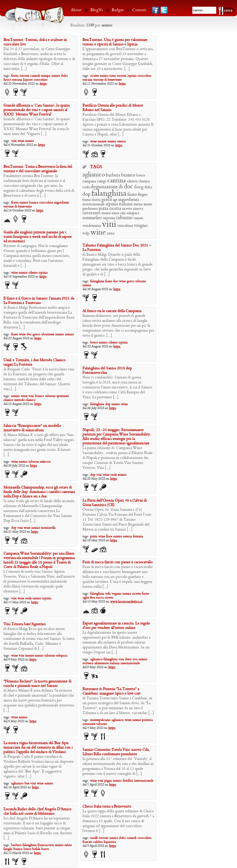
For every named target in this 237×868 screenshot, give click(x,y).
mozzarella (48, 528)
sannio (56, 76)
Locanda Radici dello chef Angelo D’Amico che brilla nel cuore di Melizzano (37, 811)
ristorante (91, 213)
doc (128, 187)
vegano (117, 594)
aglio (86, 598)
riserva (138, 209)
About (76, 10)
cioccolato (40, 80)
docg (139, 187)
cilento (132, 181)
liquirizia (110, 842)
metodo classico (25, 400)
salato (68, 845)
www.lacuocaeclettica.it (126, 602)
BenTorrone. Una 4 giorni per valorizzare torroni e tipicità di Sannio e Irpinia (115, 42)
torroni (24, 76)
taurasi (138, 218)
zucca (100, 598)
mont (148, 204)
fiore (109, 537)
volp (86, 233)
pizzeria (147, 720)
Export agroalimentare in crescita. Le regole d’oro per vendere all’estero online (116, 626)
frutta (15, 76)
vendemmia (92, 226)
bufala (36, 849)
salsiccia (45, 462)
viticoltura (125, 226)
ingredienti (62, 203)
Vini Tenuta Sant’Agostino (25, 624)
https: (43, 84)
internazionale (94, 204)
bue (27, 783)
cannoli (35, 76)
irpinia (132, 76)
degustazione (104, 187)
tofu (108, 594)
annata (69, 334)
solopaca (133, 213)
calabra (98, 842)
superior (109, 218)
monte (102, 142)
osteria (121, 142)
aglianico (94, 175)
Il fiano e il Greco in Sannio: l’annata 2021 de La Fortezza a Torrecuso (39, 301)
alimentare (101, 663)
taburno (124, 218)
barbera (113, 175)
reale (114, 475)
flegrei (143, 195)
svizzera (88, 663)
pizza (104, 209)
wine (21, 141)
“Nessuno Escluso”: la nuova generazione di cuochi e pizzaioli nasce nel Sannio (37, 684)
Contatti (139, 10)
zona (113, 76)
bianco (34, 203)
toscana (17, 80)
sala (123, 213)
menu (138, 204)
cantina (117, 181)
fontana (138, 537)
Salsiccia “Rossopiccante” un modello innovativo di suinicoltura (32, 428)
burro (45, 849)
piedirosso (90, 209)
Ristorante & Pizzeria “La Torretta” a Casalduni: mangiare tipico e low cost (111, 691)
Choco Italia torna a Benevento (107, 807)
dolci (64, 76)
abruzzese (48, 334)
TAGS (96, 167)
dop (87, 194)
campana (89, 181)
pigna (108, 781)
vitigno (141, 226)
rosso (115, 213)
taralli (94, 838)
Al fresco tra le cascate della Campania (112, 311)
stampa (46, 76)
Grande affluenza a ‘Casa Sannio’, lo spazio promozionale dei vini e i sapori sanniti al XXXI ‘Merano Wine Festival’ (37, 110)
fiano (132, 195)
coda (86, 187)
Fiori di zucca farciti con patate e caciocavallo (118, 562)
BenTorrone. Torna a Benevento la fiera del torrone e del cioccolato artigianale (38, 169)
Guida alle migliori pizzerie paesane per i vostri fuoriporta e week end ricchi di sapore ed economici (38, 237)
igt (115, 200)
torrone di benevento (108, 80)
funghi (8, 849)
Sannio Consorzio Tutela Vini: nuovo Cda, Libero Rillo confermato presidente (116, 752)
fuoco (7, 80)
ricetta (115, 209)
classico (144, 181)
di (121, 187)
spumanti (63, 396)
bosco (141, 175)
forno (87, 200)
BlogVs (97, 10)
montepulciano (100, 720)
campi (102, 181)
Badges (118, 10)
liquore (28, 80)
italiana (126, 204)
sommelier (92, 218)
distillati (128, 781)
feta (93, 598)
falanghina (109, 194)
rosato (106, 213)
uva (135, 659)
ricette (94, 76)
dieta (128, 659)
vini (14, 141)
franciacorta (46, 845)
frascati (87, 842)
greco (107, 200)
